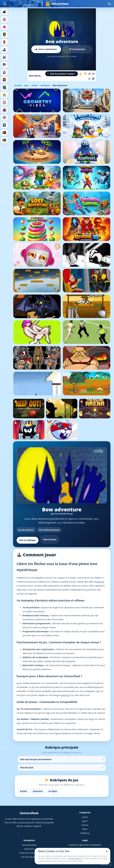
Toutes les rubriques (29, 853)
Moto (85, 829)
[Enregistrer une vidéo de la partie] (93, 74)
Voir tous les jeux (29, 857)
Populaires (29, 849)
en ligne (53, 791)
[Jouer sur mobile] (93, 79)
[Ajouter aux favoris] (89, 79)
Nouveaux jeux (29, 845)
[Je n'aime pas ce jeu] (85, 74)
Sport (85, 821)
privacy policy (75, 859)
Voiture (85, 825)
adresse (100, 582)
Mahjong (85, 833)
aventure (66, 695)
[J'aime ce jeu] (81, 74)
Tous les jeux (50, 539)
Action (35, 85)
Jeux (26, 85)
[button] (62, 74)
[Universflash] (57, 4)
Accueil (18, 85)
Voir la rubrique (28, 540)
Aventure (45, 85)
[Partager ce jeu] (89, 74)
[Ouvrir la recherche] (109, 4)
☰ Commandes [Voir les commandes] (77, 49)
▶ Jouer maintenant (46, 49)
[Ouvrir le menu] (5, 4)
